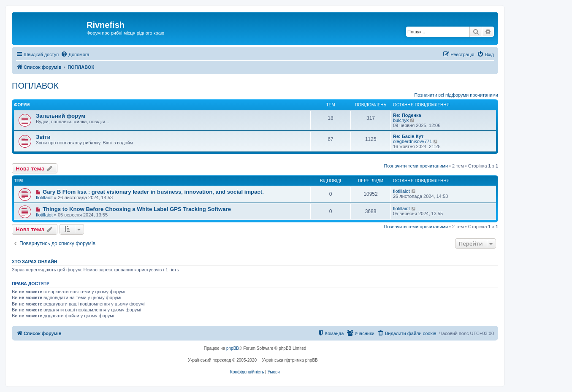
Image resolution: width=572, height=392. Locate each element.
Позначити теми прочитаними (416, 166)
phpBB (233, 348)
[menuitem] (75, 54)
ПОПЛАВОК (35, 86)
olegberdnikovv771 (412, 141)
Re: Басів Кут (408, 136)
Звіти (43, 137)
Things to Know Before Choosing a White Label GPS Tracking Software (137, 209)
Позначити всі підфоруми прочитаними (456, 95)
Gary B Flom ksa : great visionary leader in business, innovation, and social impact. (153, 192)
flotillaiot (44, 197)
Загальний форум (61, 116)
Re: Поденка (407, 115)
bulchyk (401, 120)
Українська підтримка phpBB (290, 360)
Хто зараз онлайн (34, 262)
